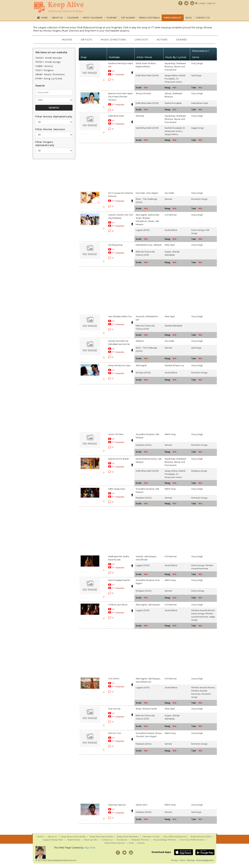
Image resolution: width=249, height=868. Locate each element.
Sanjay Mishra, (171, 75)
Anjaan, (168, 252)
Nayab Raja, (170, 63)
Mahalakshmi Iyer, (144, 245)
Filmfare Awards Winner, (203, 610)
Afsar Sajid (170, 245)
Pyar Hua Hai (114, 709)
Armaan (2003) (143, 373)
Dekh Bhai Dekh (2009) (147, 75)
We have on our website (51, 52)
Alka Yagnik (141, 365)
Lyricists (142, 40)
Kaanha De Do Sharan (119, 459)
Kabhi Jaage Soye (117, 489)
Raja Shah (90, 848)
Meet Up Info (91, 840)
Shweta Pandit (150, 709)
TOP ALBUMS (128, 18)
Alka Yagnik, (141, 215)
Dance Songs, (198, 230)
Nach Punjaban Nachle (119, 580)
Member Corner (151, 837)
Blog (189, 18)
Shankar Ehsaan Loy (174, 365)
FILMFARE (112, 18)
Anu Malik (169, 193)
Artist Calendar (93, 18)
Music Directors (113, 40)
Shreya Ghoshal (143, 93)
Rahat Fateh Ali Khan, (146, 63)
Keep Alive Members (128, 837)
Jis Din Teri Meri (116, 434)
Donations (122, 840)
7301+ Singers (44, 70)
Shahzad (140, 116)
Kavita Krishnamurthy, (146, 459)
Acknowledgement (205, 860)
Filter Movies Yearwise (50, 129)
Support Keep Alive (53, 840)
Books (141, 843)
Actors (163, 40)
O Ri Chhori (114, 679)
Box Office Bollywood (175, 837)
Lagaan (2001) (143, 230)
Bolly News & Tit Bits (201, 837)
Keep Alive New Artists (101, 837)
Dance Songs (198, 591)
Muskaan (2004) (144, 445)
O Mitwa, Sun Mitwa (118, 605)
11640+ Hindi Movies (49, 58)
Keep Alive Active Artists (73, 837)
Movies (66, 40)
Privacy (175, 860)
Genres (182, 40)
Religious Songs (199, 471)
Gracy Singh (197, 63)
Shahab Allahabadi (173, 326)
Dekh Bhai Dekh (116, 116)
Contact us (203, 18)
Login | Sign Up (207, 3)
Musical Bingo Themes (165, 840)
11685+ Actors (44, 66)
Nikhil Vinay (170, 434)
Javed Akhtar (171, 230)
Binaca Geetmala (149, 18)
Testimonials (73, 840)
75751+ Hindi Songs (48, 62)
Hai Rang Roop (115, 245)
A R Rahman (171, 215)
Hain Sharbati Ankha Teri (120, 316)
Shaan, (151, 221)
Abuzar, (168, 93)
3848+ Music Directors (50, 74)
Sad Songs (196, 75)
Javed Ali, (140, 316)
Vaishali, (140, 556)
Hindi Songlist (173, 18)
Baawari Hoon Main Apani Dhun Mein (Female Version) (120, 97)
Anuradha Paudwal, (145, 434)
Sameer (168, 199)
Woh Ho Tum (115, 733)
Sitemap (191, 860)
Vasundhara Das (143, 682)
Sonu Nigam (152, 193)
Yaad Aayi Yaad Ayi (117, 805)
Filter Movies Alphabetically (54, 117)
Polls (131, 843)
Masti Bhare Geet (200, 103)
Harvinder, (141, 193)
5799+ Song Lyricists (49, 79)
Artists (86, 40)
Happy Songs (197, 128)
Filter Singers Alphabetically (45, 144)
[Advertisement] (119, 167)
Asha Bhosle (142, 560)
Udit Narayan (154, 605)
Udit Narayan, (150, 556)
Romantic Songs (199, 199)
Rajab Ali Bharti (143, 67)
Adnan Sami (142, 805)
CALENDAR (73, 18)
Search (40, 86)
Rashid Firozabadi (173, 103)
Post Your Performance (192, 840)
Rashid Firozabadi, (173, 128)
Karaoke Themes (140, 840)
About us (57, 18)
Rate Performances (115, 843)
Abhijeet (158, 245)
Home (44, 18)
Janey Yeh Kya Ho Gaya (119, 365)
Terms (182, 860)
